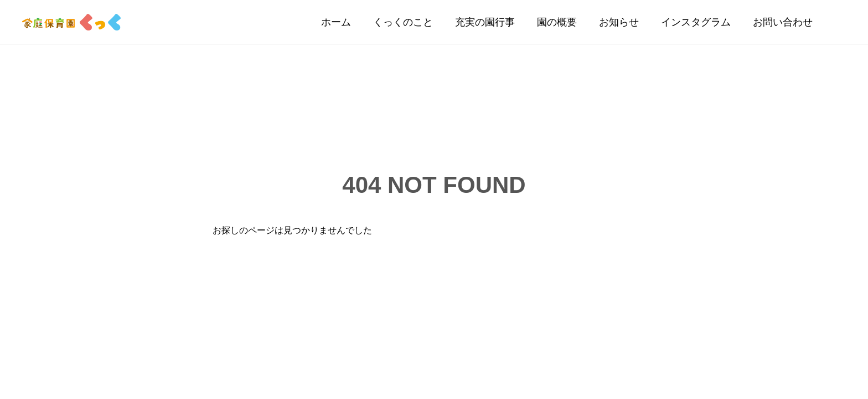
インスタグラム (696, 22)
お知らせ (619, 22)
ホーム (336, 22)
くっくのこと (403, 22)
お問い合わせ (783, 22)
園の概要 (557, 22)
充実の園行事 (485, 22)
